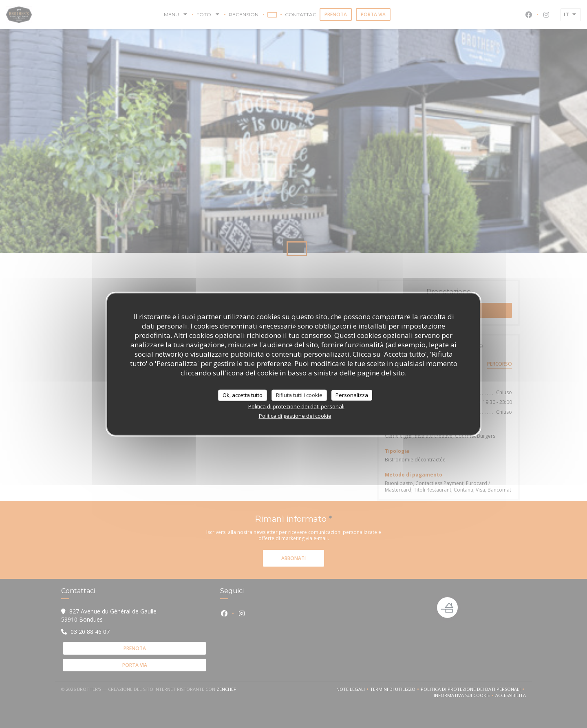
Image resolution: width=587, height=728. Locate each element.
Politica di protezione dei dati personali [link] (296, 406)
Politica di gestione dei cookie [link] (295, 415)
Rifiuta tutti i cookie (299, 395)
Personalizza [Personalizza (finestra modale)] (352, 395)
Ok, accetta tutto (243, 395)
